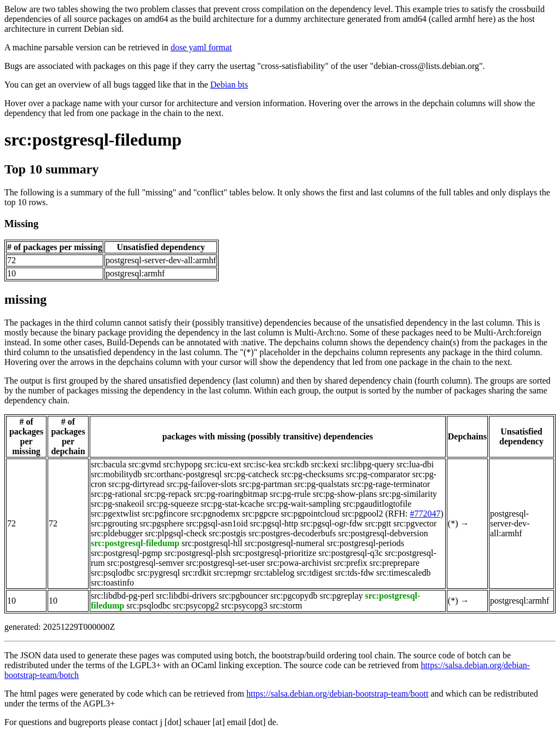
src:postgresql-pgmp (127, 553)
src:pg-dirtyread (136, 484)
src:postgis (227, 533)
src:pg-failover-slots (202, 484)
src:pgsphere (162, 523)
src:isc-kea (262, 464)
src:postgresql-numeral (285, 543)
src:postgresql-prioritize (274, 553)
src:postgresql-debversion (383, 533)
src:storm (286, 605)
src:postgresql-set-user (225, 563)
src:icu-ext (223, 464)
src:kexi (325, 464)
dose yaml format (201, 47)
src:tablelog (274, 573)
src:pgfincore (165, 514)
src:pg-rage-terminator (390, 484)
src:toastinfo (112, 583)
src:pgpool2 (363, 514)
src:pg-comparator (378, 474)
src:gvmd (145, 464)
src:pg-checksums (313, 474)
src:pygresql (159, 573)
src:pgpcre (261, 514)
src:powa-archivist (299, 563)
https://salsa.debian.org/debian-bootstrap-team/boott (337, 694)
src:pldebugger (117, 533)
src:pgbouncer (244, 596)
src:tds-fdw (354, 573)
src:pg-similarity (408, 494)
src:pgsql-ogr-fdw (331, 523)
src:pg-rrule (290, 494)
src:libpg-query (367, 464)
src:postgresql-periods (366, 543)
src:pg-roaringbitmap (231, 494)
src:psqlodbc (113, 573)
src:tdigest (314, 573)
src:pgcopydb (294, 596)
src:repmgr (232, 573)
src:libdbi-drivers (186, 596)
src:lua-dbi (415, 464)
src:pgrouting (114, 523)
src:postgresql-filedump (93, 140)
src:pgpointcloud (310, 514)
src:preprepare (395, 563)
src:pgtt (378, 523)
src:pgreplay (342, 596)
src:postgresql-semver (145, 563)
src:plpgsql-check (176, 533)
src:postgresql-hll (212, 543)
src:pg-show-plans (345, 494)
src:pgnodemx (215, 514)
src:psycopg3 (244, 605)
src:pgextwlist (115, 514)
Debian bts (229, 85)
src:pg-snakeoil (118, 504)
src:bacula (109, 464)
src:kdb (296, 464)
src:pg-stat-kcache (232, 504)
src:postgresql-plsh (198, 553)
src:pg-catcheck (251, 474)
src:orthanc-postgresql (183, 474)
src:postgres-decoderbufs (292, 533)
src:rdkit (197, 573)
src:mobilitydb (116, 474)
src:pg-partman (266, 484)
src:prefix (350, 563)
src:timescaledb (404, 573)
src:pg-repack (168, 494)
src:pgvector (415, 523)
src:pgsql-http (274, 523)
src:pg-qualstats (322, 484)
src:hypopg (182, 464)
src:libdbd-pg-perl (122, 596)
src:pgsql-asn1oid (217, 523)
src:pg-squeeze (173, 504)
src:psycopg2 (196, 605)
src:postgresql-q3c (350, 553)
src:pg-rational (116, 494)
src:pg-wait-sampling (304, 504)
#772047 (425, 514)
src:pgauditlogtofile (377, 504)
